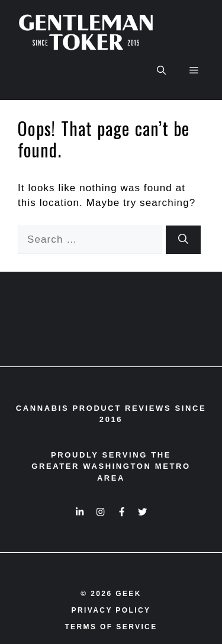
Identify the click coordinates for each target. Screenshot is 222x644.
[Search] (183, 240)
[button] (161, 70)
